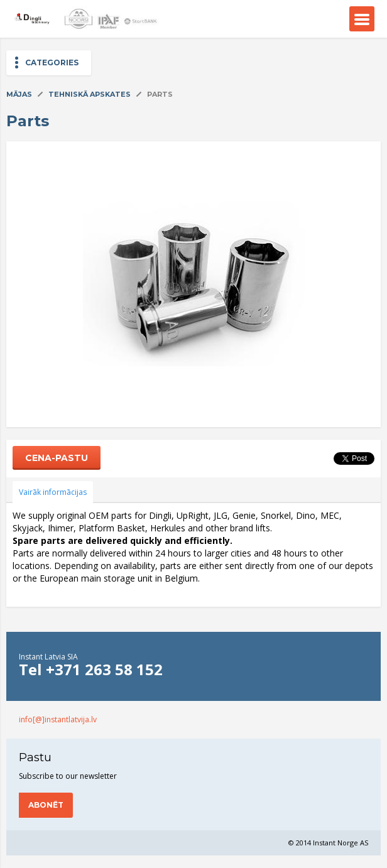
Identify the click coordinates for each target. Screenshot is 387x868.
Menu (362, 19)
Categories (52, 62)
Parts (160, 94)
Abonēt (46, 805)
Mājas (19, 94)
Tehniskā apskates (90, 94)
